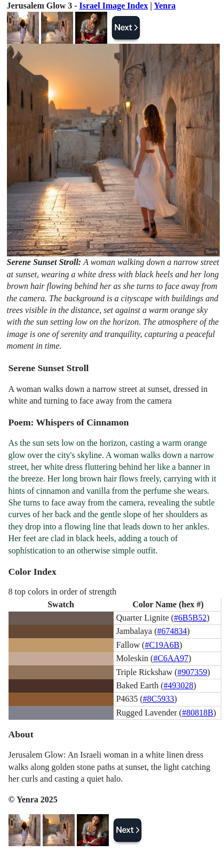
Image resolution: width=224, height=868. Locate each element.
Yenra (165, 6)
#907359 (193, 672)
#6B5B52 (190, 618)
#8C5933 (159, 699)
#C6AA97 (171, 658)
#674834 (172, 631)
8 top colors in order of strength (63, 592)
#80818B (198, 713)
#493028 (178, 685)
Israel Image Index (114, 6)
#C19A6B (162, 645)
